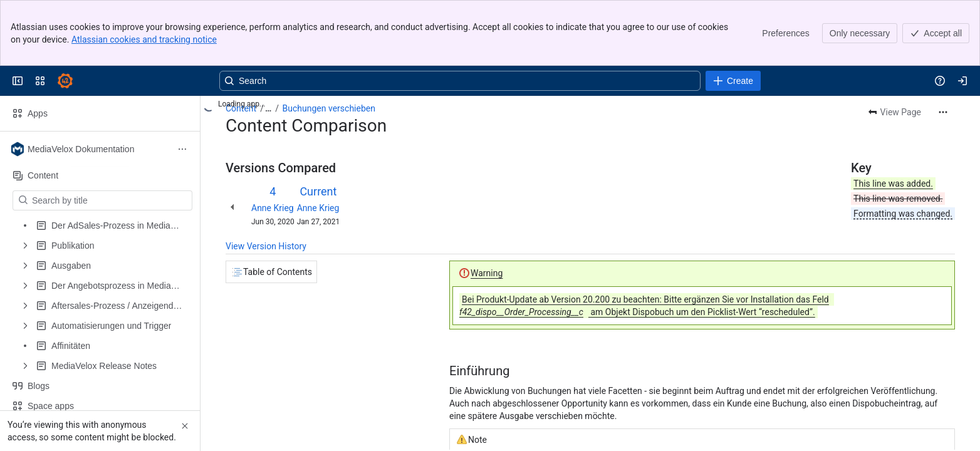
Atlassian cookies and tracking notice (144, 39)
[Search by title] (110, 200)
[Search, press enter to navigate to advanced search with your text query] (460, 81)
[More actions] (943, 112)
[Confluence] (65, 81)
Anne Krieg (273, 208)
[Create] (733, 81)
